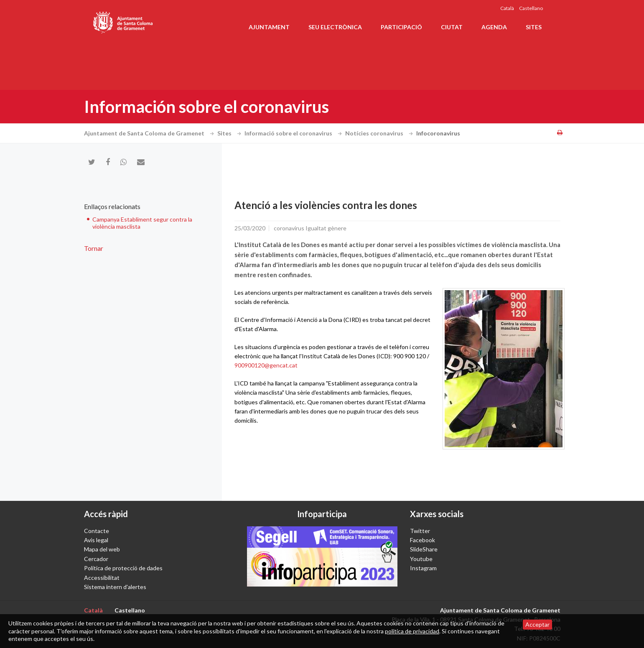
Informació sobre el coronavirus (294, 133)
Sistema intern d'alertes (115, 587)
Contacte (97, 531)
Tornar (94, 248)
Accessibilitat (102, 578)
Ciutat (452, 27)
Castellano (531, 8)
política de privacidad (412, 631)
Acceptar (537, 624)
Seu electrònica (335, 27)
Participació (401, 27)
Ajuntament (269, 27)
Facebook (423, 540)
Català (507, 8)
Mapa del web (102, 549)
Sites (534, 27)
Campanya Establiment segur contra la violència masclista (142, 223)
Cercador (96, 559)
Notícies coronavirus (380, 133)
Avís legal (96, 540)
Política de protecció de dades (123, 568)
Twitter (420, 531)
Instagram (423, 568)
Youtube (421, 559)
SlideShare (424, 549)
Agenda (494, 27)
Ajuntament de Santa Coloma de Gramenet (150, 133)
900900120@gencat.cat (266, 365)
